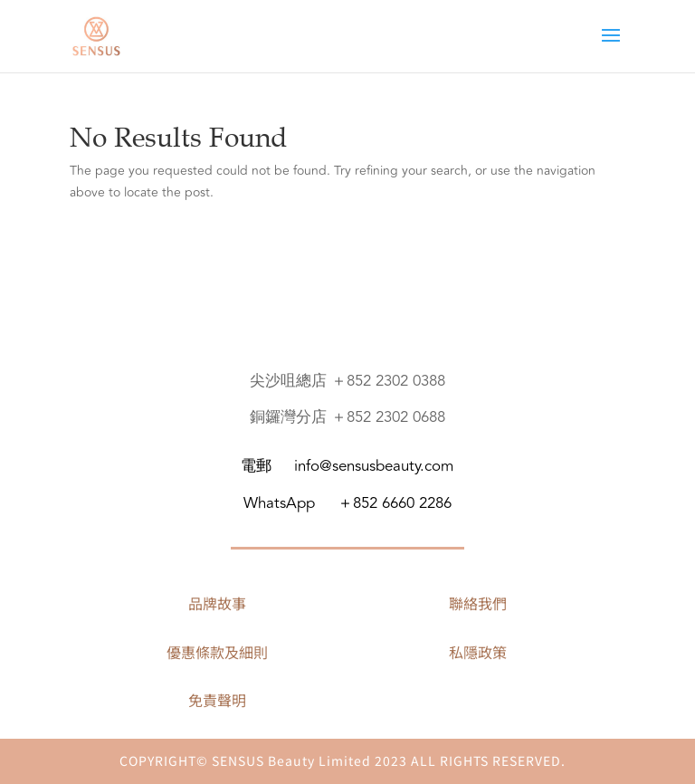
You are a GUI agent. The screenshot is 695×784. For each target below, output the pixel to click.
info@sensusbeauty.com (374, 466)
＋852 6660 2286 (395, 503)
